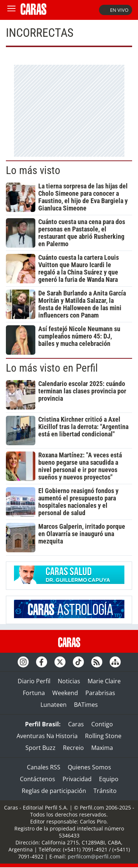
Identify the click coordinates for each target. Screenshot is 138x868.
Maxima (102, 748)
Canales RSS (44, 767)
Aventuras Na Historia (47, 736)
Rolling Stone (103, 736)
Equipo (109, 779)
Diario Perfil (34, 681)
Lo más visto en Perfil (52, 368)
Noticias (69, 681)
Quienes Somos (89, 767)
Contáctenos (38, 779)
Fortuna (34, 693)
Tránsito (105, 791)
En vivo (116, 10)
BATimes (86, 705)
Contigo (102, 724)
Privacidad (77, 779)
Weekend (65, 693)
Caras (76, 724)
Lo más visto (33, 170)
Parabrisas (100, 693)
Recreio (73, 748)
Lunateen (54, 705)
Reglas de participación (54, 791)
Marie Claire (104, 681)
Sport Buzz (40, 748)
